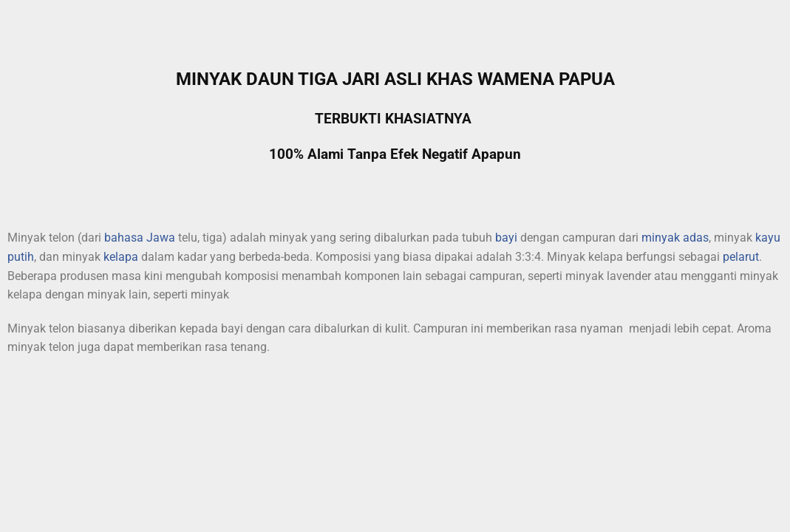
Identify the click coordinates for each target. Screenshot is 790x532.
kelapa (121, 257)
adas (696, 238)
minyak (661, 238)
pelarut (741, 257)
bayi (506, 238)
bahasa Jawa (140, 238)
